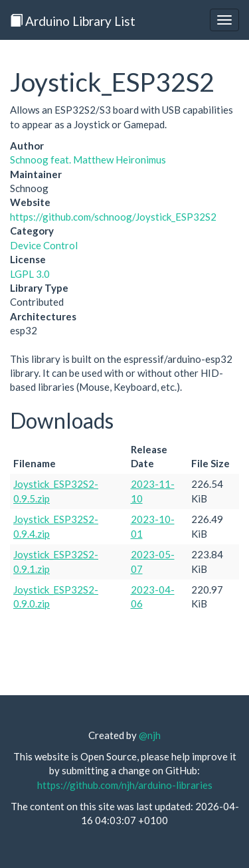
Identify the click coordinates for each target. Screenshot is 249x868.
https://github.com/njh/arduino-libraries (125, 785)
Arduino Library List (73, 21)
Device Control (44, 245)
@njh (150, 735)
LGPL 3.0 (30, 274)
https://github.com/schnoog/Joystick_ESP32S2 (113, 217)
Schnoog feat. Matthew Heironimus (88, 160)
